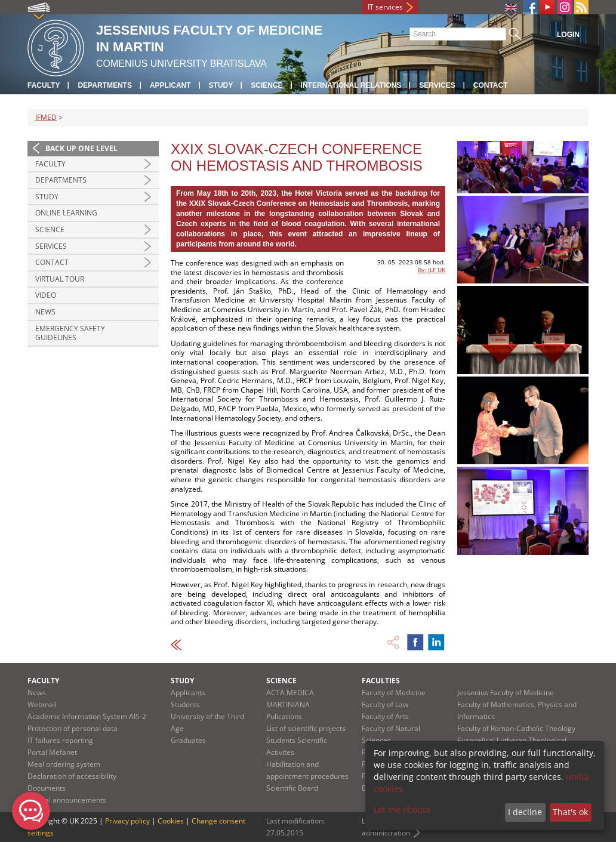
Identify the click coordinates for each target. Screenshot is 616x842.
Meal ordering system (64, 764)
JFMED (46, 117)
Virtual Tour (60, 279)
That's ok (570, 812)
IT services (385, 7)
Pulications (284, 716)
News (45, 312)
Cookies (171, 821)
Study (221, 85)
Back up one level (81, 148)
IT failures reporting (60, 740)
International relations (351, 85)
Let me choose (402, 809)
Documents (47, 788)
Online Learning (66, 213)
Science (267, 85)
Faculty (44, 85)
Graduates (188, 740)
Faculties (381, 681)
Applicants (188, 693)
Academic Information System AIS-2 (87, 716)
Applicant (170, 85)
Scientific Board (292, 788)
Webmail (42, 704)
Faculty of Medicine (394, 693)
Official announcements (67, 800)
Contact (491, 85)
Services (437, 85)
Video (46, 295)
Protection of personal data (73, 728)
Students (185, 704)
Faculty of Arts (385, 716)
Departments (104, 85)
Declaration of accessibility (72, 776)
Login (568, 35)
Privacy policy (127, 821)
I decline (525, 812)
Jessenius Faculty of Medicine (506, 693)
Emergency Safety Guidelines (70, 333)
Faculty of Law (385, 704)
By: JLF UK (432, 270)
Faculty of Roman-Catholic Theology (516, 728)
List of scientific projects (306, 728)
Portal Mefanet (52, 752)
